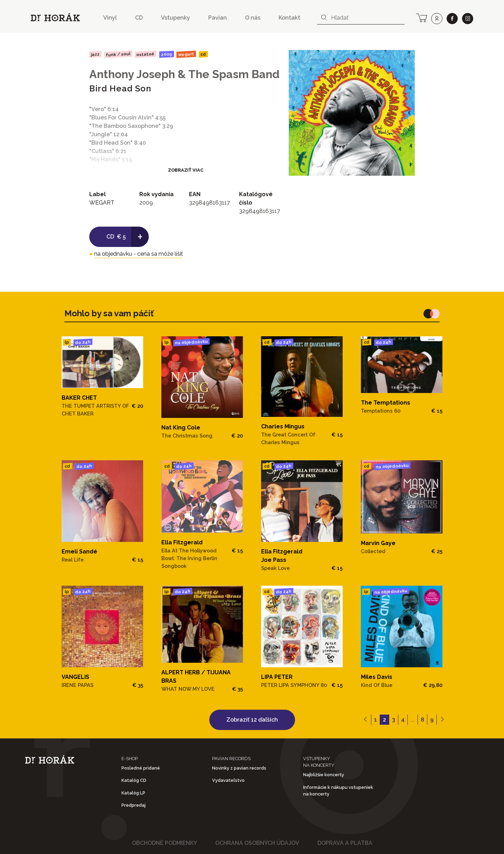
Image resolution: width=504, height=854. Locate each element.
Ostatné (146, 54)
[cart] (421, 17)
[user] (437, 19)
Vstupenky (176, 18)
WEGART (186, 54)
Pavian (218, 18)
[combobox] (361, 18)
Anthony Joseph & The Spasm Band (184, 74)
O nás (253, 18)
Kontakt (289, 18)
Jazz (95, 54)
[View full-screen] (407, 57)
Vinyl (110, 18)
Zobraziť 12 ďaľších (252, 720)
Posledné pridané (141, 768)
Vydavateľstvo (228, 780)
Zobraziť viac (186, 170)
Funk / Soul (118, 54)
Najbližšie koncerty (324, 775)
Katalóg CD (134, 780)
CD (139, 18)
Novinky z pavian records (239, 768)
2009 (167, 54)
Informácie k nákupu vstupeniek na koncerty (338, 791)
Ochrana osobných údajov (257, 843)
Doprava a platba (345, 843)
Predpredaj (134, 805)
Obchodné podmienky (164, 843)
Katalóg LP (133, 793)
